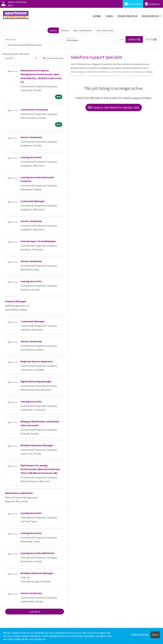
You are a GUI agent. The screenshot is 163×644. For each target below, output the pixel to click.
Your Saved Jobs (105, 30)
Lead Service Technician (34, 110)
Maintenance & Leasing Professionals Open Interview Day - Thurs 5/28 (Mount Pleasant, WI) (41, 469)
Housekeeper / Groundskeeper (38, 241)
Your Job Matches (83, 30)
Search (53, 30)
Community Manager (33, 201)
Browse (65, 30)
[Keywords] (34, 39)
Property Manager (16, 301)
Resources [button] (150, 16)
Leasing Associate (31, 157)
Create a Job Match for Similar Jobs (114, 107)
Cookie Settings (139, 635)
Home (97, 16)
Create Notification (53, 58)
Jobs (109, 16)
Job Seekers (133, 4)
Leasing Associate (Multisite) (37, 553)
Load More (35, 612)
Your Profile (128, 16)
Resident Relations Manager (37, 445)
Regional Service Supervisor (37, 361)
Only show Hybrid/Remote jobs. (25, 45)
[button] (151, 39)
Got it (155, 635)
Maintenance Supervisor (19, 493)
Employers (152, 4)
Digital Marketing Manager (36, 381)
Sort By (9, 58)
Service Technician (31, 137)
